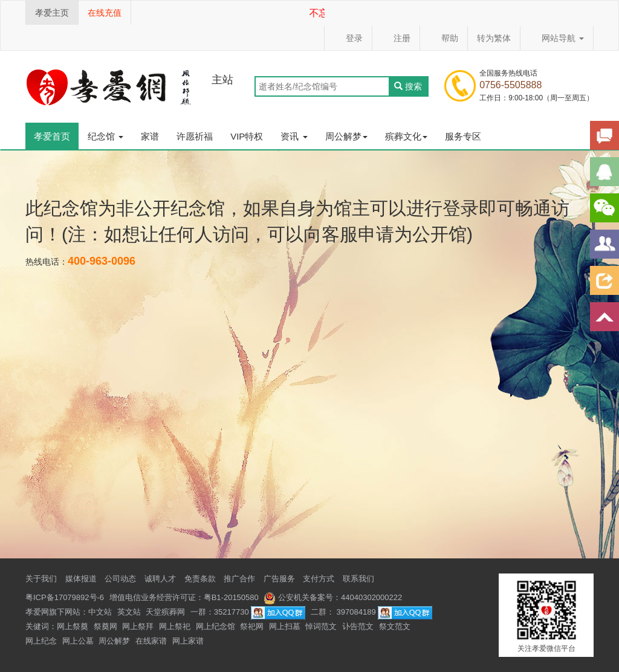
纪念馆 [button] (105, 136)
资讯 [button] (294, 136)
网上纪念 (41, 641)
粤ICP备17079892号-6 (65, 597)
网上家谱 (188, 641)
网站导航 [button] (557, 38)
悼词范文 (321, 626)
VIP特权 (247, 136)
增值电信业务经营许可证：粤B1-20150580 (184, 597)
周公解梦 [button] (346, 136)
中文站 (100, 612)
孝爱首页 (52, 136)
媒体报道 (81, 579)
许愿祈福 (195, 136)
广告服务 (279, 579)
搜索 (408, 86)
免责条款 (200, 579)
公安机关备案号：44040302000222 (333, 597)
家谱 (150, 136)
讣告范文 (358, 626)
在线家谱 (151, 641)
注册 (396, 38)
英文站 (129, 612)
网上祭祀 (175, 626)
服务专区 (463, 136)
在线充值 (105, 13)
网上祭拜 (138, 626)
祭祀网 (252, 626)
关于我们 (41, 579)
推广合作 (239, 579)
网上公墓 (78, 641)
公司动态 (120, 579)
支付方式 (319, 579)
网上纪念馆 (216, 626)
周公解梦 (114, 641)
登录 (348, 38)
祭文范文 (395, 626)
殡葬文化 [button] (406, 136)
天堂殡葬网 (165, 612)
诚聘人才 (160, 579)
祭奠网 (105, 626)
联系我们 (358, 579)
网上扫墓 (285, 626)
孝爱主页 (52, 13)
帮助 (444, 38)
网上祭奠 (73, 626)
